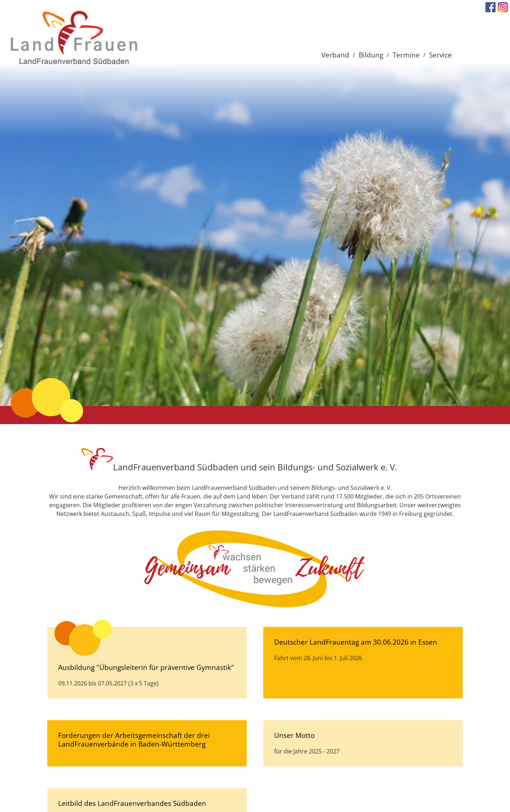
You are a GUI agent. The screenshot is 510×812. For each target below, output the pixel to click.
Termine (406, 55)
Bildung (371, 55)
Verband (335, 55)
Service (440, 55)
